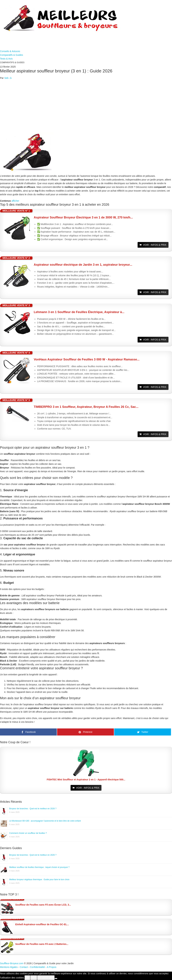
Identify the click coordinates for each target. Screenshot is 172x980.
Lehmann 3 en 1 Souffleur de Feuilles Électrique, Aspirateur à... (79, 312)
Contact (24, 967)
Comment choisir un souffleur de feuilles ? (28, 833)
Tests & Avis (6, 59)
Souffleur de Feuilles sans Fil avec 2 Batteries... (42, 944)
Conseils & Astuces (10, 51)
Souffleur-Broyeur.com (12, 963)
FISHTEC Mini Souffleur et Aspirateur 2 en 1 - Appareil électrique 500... (86, 780)
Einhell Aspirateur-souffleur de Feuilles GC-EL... (42, 924)
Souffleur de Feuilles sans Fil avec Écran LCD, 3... (43, 905)
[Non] (56, 978)
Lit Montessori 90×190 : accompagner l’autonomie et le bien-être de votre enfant (45, 821)
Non (34, 978)
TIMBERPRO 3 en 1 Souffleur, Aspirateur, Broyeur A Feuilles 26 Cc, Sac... (86, 407)
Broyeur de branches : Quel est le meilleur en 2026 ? (33, 809)
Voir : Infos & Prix (155, 245)
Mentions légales (9, 967)
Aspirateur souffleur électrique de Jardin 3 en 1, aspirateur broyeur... (83, 265)
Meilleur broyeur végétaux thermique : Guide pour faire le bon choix (39, 880)
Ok (27, 978)
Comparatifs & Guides (12, 55)
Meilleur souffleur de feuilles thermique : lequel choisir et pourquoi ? (39, 867)
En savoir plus (46, 978)
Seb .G (8, 78)
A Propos (52, 967)
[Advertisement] (86, 106)
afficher (15, 201)
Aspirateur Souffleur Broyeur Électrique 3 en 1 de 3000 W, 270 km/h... (83, 217)
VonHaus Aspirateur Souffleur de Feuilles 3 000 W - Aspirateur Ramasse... (87, 359)
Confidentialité (37, 967)
